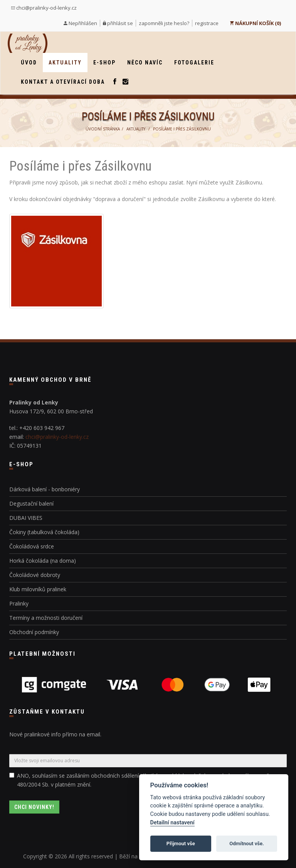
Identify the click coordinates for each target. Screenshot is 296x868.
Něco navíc (145, 63)
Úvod (29, 63)
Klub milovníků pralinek (38, 589)
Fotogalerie (194, 63)
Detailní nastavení (172, 823)
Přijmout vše (181, 843)
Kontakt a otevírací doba (63, 82)
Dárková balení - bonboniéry (45, 489)
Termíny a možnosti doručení (46, 618)
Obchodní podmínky (34, 632)
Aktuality (65, 63)
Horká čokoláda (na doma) (43, 561)
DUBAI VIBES (26, 518)
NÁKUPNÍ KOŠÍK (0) (255, 23)
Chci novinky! (34, 807)
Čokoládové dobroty (35, 575)
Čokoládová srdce (32, 546)
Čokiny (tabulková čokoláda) (44, 532)
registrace (207, 23)
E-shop (104, 63)
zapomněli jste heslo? (164, 23)
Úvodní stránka (103, 129)
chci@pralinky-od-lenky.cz (44, 8)
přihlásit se (120, 23)
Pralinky (19, 603)
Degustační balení (31, 503)
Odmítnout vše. (247, 843)
